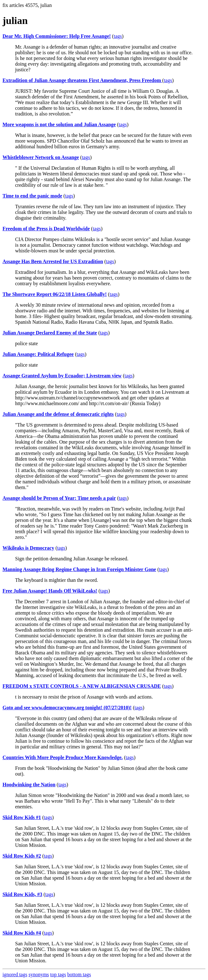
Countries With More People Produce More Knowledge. (63, 757)
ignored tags (15, 974)
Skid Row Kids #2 (22, 856)
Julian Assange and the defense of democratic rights (58, 414)
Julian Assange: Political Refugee (38, 354)
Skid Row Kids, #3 (22, 894)
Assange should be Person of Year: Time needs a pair (59, 498)
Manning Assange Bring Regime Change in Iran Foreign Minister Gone (79, 569)
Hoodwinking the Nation (29, 785)
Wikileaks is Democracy (28, 548)
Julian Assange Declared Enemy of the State (50, 333)
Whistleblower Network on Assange (41, 157)
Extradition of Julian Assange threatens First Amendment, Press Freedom (82, 80)
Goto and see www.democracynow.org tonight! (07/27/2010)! (67, 708)
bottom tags (79, 974)
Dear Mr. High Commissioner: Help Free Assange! (57, 36)
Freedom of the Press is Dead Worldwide (46, 229)
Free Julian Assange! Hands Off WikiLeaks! (50, 591)
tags (118, 36)
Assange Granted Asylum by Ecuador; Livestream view (62, 376)
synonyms (39, 974)
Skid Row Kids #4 (22, 933)
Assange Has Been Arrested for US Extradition (53, 261)
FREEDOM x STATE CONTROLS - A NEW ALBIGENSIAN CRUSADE (82, 686)
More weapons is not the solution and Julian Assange (59, 124)
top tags (58, 974)
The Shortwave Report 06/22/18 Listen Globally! (55, 294)
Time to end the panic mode (32, 196)
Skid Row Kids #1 (22, 817)
